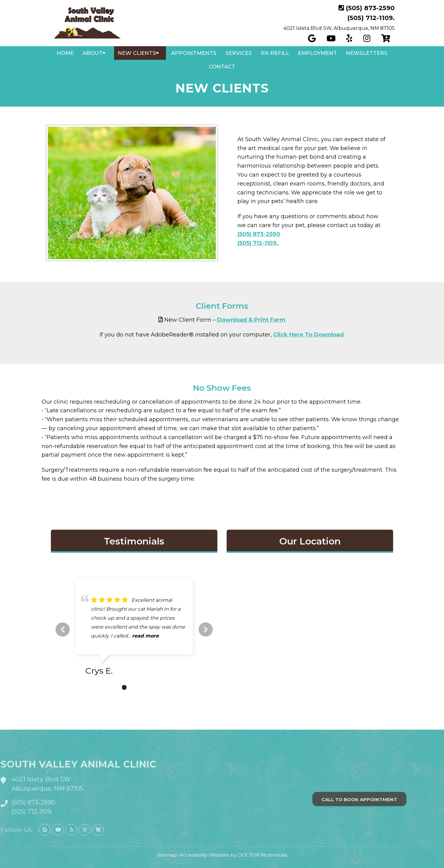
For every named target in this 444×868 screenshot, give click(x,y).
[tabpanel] (134, 630)
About (93, 53)
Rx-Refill (275, 53)
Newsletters (367, 53)
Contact (222, 67)
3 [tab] (134, 687)
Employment (317, 53)
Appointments (194, 53)
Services (239, 53)
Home (65, 53)
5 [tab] (152, 687)
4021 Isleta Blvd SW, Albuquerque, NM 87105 (339, 28)
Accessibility (193, 855)
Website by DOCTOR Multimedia (249, 855)
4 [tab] (143, 687)
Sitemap (167, 855)
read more (145, 636)
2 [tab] (124, 687)
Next (206, 630)
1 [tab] (115, 687)
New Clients (137, 53)
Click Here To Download (308, 335)
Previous (63, 630)
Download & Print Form (251, 320)
